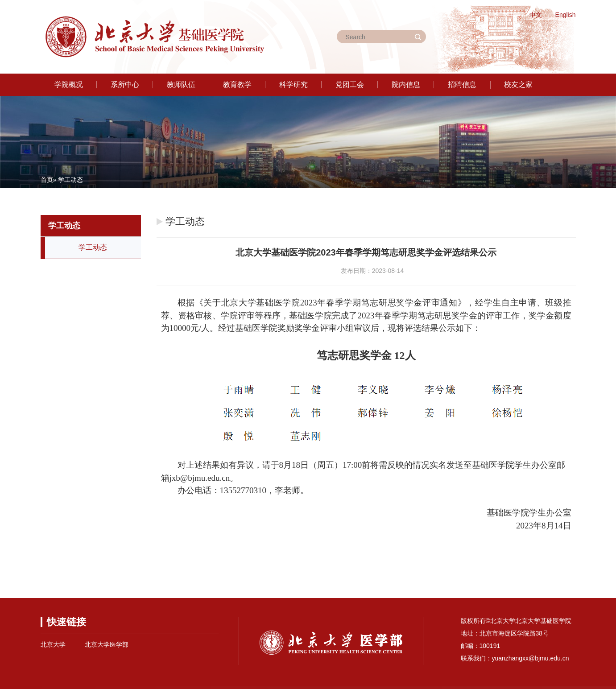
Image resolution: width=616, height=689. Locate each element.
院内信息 (406, 85)
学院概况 (69, 85)
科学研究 (294, 85)
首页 (47, 180)
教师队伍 (181, 85)
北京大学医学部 (107, 644)
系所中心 (125, 85)
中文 (536, 15)
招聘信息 (462, 85)
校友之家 (518, 85)
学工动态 (93, 247)
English (566, 15)
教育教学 (237, 85)
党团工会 (350, 85)
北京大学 (53, 644)
